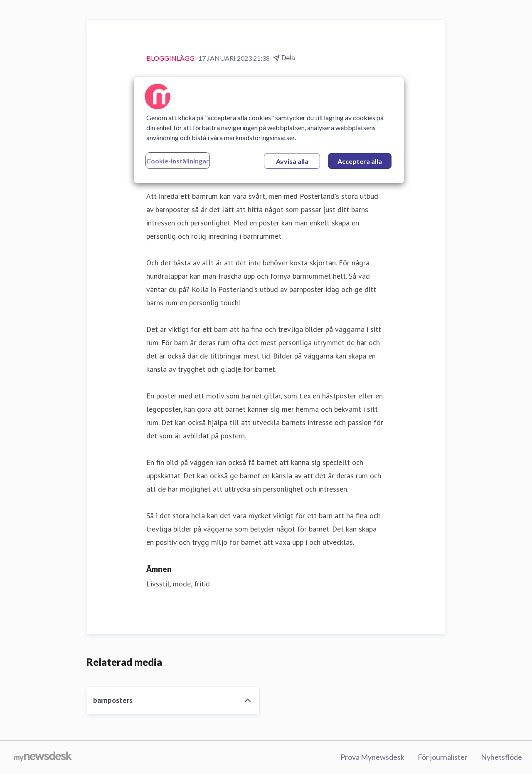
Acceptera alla (360, 161)
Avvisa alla (292, 161)
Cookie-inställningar (178, 161)
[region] (269, 130)
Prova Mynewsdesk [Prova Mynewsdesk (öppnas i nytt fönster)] (372, 757)
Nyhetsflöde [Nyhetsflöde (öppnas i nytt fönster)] (501, 757)
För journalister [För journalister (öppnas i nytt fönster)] (443, 757)
